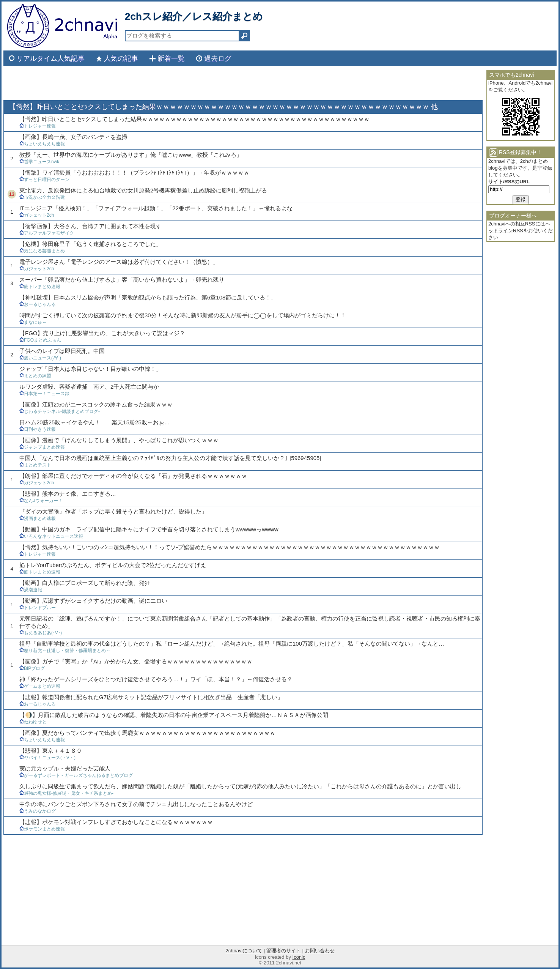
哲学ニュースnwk (39, 162)
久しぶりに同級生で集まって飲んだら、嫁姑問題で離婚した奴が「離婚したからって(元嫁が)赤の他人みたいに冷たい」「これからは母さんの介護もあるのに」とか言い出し (240, 786)
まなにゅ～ (33, 322)
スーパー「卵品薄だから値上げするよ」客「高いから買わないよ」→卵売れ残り (122, 280)
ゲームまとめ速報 (40, 686)
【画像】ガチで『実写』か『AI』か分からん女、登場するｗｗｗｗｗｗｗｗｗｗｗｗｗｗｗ (136, 661)
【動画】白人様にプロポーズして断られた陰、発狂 (85, 583)
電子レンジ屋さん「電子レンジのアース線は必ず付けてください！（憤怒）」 (119, 262)
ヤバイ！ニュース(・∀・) (47, 758)
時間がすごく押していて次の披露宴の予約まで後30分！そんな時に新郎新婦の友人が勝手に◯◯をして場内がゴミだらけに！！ (183, 315)
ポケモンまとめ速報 (42, 829)
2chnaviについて (244, 951)
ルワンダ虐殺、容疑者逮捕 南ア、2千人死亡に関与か (89, 387)
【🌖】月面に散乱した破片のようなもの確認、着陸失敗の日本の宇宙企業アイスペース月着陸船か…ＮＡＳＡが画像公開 (174, 715)
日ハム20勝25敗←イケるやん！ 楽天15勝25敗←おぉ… (95, 422)
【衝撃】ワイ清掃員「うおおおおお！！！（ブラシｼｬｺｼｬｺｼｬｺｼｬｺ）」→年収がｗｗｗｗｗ (134, 173)
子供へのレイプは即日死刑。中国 (62, 351)
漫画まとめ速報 (38, 518)
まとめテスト (35, 465)
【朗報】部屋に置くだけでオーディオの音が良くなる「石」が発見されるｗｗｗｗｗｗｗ (133, 476)
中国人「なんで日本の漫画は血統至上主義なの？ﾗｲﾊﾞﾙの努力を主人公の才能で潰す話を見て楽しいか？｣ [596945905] (170, 458)
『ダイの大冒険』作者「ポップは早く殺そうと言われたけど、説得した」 (113, 511)
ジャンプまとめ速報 (42, 447)
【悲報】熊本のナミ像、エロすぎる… (68, 494)
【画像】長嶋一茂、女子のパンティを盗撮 (73, 137)
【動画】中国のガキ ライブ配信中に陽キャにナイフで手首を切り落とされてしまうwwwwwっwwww (149, 529)
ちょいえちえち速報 (42, 144)
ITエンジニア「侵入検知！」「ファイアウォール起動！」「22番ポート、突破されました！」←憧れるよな (156, 208)
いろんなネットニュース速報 (51, 536)
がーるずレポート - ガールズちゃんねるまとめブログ (76, 775)
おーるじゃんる (38, 304)
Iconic (299, 957)
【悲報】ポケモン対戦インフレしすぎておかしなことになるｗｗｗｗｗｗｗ (116, 822)
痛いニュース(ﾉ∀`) (40, 358)
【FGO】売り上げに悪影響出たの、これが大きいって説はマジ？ (102, 333)
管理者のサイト (284, 951)
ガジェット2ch (37, 215)
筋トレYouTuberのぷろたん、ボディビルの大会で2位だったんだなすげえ (113, 565)
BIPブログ (32, 668)
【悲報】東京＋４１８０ (51, 751)
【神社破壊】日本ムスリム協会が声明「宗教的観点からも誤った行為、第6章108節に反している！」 (148, 297)
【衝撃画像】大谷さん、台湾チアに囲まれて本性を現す (90, 226)
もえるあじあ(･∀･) (41, 633)
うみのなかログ (38, 811)
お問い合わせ (320, 951)
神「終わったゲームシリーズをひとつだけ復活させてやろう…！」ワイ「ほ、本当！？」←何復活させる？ (156, 679)
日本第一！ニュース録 (44, 394)
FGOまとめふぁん (40, 340)
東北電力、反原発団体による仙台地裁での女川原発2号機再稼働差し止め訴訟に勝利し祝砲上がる (143, 190)
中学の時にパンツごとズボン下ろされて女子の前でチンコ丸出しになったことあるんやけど (136, 804)
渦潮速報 (31, 590)
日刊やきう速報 (38, 429)
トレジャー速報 (38, 126)
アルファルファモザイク (47, 233)
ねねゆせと (33, 722)
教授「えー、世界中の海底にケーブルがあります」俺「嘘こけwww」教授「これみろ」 (131, 155)
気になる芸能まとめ (42, 251)
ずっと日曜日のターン (44, 180)
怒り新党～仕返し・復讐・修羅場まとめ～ (65, 651)
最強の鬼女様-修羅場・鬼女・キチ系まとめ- (66, 793)
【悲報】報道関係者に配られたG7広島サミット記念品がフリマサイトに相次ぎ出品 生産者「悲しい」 (151, 697)
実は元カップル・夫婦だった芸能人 (65, 768)
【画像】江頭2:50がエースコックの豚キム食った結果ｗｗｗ (96, 404)
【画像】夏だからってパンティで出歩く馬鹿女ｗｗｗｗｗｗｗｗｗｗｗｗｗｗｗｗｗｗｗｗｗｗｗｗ (147, 733)
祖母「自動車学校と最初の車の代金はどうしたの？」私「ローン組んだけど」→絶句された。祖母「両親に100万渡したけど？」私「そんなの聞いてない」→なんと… (232, 644)
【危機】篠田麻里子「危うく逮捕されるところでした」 (90, 244)
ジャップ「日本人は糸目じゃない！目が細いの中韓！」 (90, 369)
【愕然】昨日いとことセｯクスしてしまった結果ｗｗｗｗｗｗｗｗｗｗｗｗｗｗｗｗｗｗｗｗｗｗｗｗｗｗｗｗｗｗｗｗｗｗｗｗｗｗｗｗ (194, 119)
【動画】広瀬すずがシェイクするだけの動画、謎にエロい (93, 601)
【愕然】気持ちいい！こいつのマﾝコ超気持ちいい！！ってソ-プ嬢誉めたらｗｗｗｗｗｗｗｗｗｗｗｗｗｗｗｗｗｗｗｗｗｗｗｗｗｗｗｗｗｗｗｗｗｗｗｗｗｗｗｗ (230, 547)
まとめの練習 (35, 376)
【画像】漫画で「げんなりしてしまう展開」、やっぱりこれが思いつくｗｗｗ (119, 440)
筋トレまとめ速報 (40, 287)
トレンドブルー (38, 608)
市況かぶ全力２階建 (42, 197)
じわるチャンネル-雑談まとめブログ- (60, 411)
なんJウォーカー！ (41, 501)
